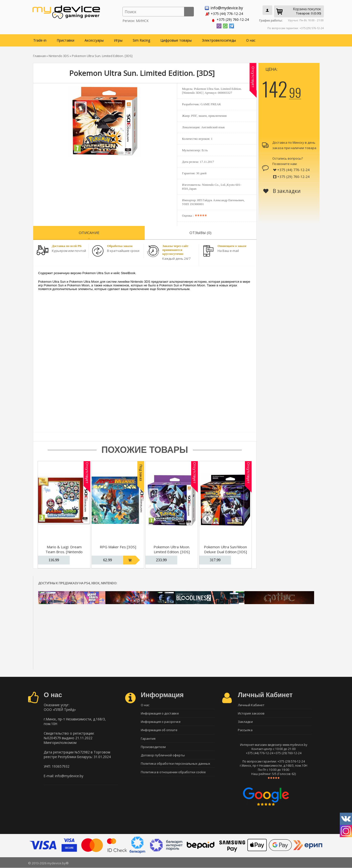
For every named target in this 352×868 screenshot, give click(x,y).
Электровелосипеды (219, 40)
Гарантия (148, 739)
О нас (251, 40)
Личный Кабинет (251, 704)
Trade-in (40, 40)
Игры (118, 40)
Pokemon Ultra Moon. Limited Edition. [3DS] (172, 549)
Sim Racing (141, 40)
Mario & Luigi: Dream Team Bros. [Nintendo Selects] (64, 551)
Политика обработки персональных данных (176, 764)
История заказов (251, 713)
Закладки (245, 721)
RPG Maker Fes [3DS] (118, 546)
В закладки (282, 190)
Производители (153, 747)
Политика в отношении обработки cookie (173, 773)
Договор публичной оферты (163, 756)
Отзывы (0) (200, 232)
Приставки (66, 40)
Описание (89, 232)
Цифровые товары (176, 40)
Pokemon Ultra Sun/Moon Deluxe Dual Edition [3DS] (225, 549)
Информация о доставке (160, 713)
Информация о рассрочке (161, 721)
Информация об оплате (159, 730)
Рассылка (245, 730)
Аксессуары (94, 40)
